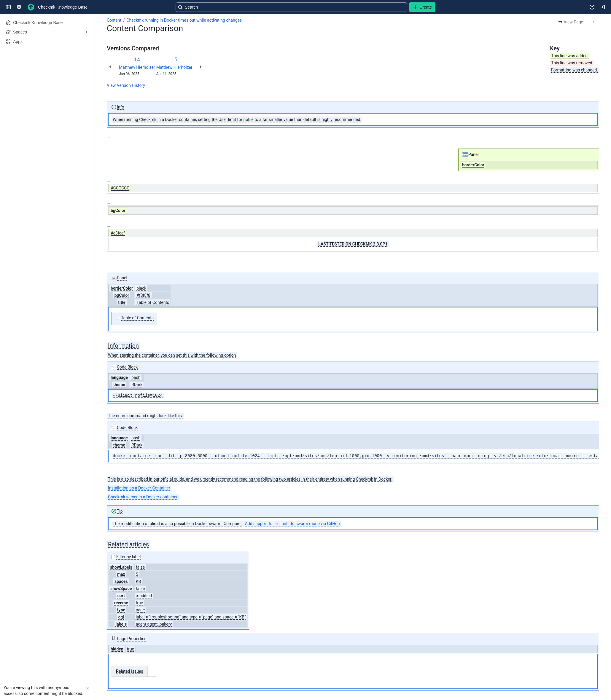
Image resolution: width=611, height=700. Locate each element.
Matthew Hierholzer (137, 67)
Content (114, 20)
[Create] (422, 7)
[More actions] (594, 22)
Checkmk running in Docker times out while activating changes (184, 20)
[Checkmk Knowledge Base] (31, 7)
